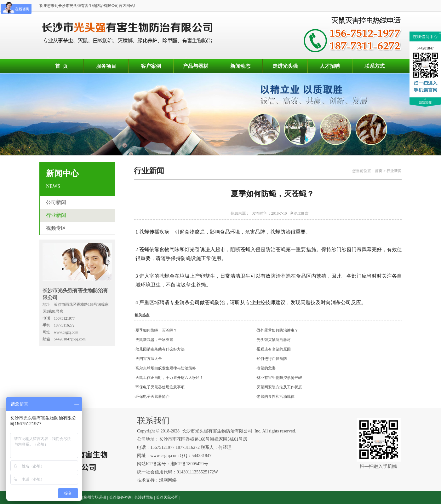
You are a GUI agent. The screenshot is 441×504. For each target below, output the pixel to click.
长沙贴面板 (144, 497)
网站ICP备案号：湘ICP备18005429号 (173, 464)
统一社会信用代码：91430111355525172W (178, 472)
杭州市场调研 (95, 497)
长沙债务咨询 (120, 497)
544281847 (425, 48)
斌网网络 (168, 480)
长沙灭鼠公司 (167, 497)
